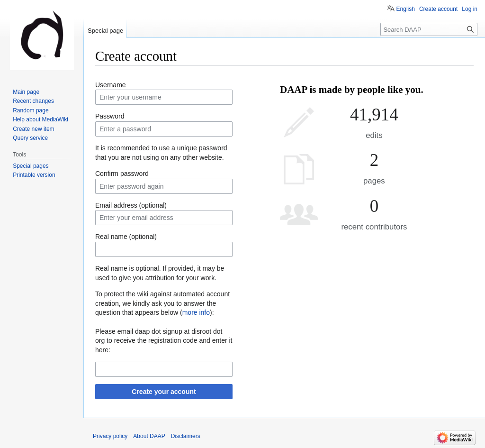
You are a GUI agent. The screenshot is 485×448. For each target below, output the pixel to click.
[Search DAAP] (429, 29)
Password (110, 116)
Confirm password (122, 174)
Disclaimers (186, 436)
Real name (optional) (126, 237)
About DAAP (149, 436)
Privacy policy (110, 436)
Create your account (164, 392)
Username (111, 85)
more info (196, 312)
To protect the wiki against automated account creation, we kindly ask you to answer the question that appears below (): (162, 303)
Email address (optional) (131, 205)
